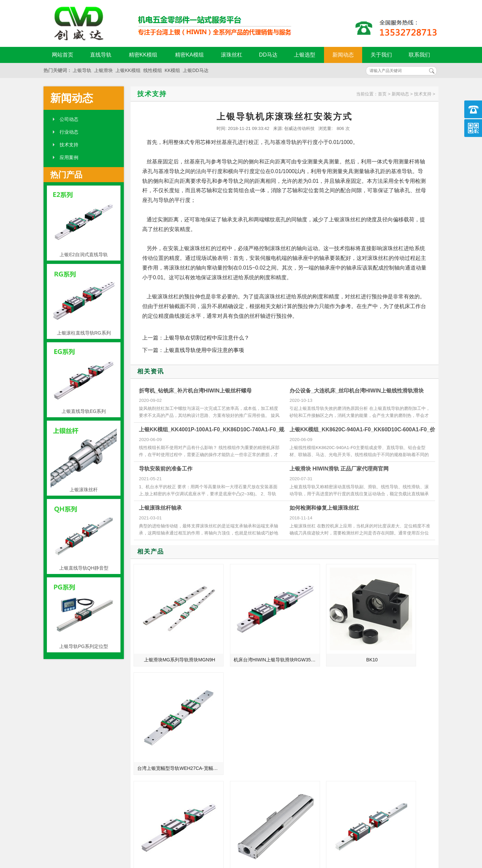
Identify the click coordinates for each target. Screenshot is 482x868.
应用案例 (69, 157)
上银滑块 (103, 70)
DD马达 (268, 55)
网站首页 (63, 55)
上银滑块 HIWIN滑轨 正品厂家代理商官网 (339, 469)
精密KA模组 (189, 55)
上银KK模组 (128, 70)
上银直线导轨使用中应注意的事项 (204, 350)
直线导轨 (101, 55)
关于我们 (381, 55)
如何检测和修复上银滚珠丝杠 (324, 508)
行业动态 (69, 132)
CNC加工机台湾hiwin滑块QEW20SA (171, 730)
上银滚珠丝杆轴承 (160, 508)
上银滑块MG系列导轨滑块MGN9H (171, 640)
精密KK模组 (143, 55)
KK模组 (173, 70)
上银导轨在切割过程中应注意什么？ (207, 338)
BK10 (324, 640)
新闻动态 (343, 55)
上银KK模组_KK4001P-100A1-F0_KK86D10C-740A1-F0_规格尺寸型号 (225, 429)
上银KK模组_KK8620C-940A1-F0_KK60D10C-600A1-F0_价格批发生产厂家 (381, 429)
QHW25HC (324, 730)
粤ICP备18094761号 (344, 828)
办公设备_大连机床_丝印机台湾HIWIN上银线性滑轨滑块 (357, 391)
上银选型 (305, 55)
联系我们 (419, 55)
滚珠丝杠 (232, 55)
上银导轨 (82, 70)
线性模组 (153, 70)
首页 (382, 94)
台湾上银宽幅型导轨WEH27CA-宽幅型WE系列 (402, 640)
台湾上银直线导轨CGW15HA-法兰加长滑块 (402, 730)
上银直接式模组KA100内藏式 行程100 (248, 730)
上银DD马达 (195, 70)
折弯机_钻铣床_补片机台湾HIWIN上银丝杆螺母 (195, 391)
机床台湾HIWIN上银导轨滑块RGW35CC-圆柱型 (248, 640)
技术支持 (69, 145)
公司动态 (69, 119)
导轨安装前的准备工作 (166, 469)
